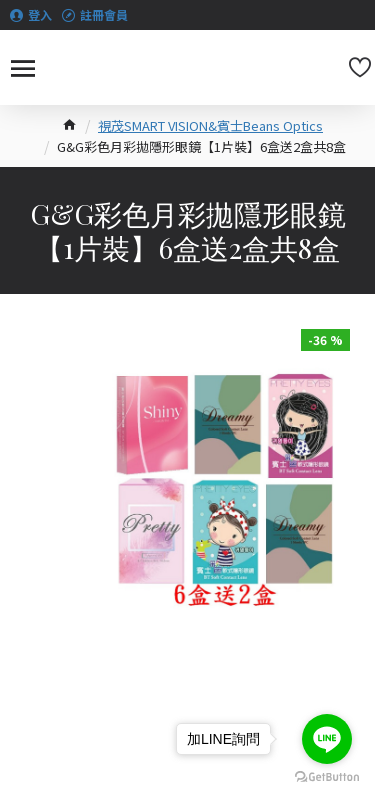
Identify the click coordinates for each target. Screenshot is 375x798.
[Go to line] (327, 739)
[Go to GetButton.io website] (327, 777)
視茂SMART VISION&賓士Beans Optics (210, 125)
